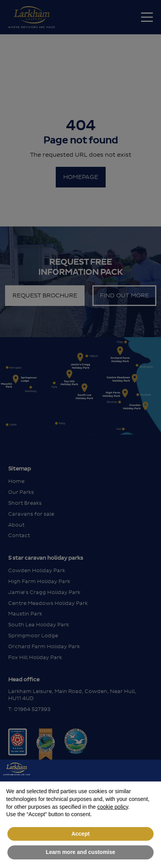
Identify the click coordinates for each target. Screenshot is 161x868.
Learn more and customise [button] (80, 852)
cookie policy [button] (112, 807)
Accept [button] (80, 834)
